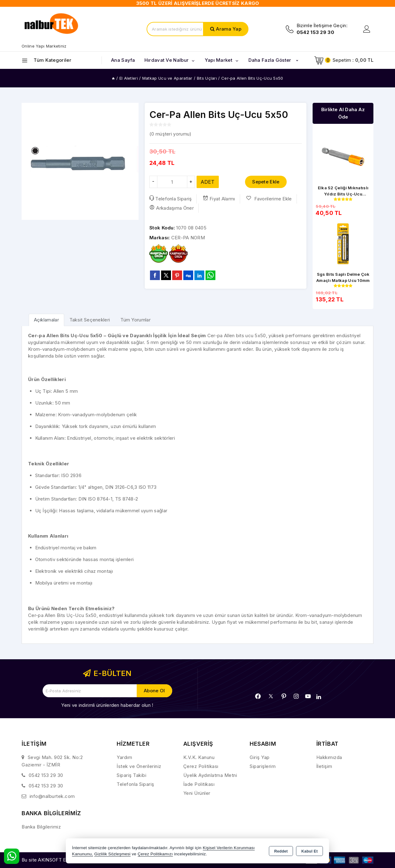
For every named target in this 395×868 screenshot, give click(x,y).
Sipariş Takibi (131, 775)
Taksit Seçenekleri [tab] (90, 320)
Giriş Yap (260, 757)
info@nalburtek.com (52, 796)
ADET (208, 182)
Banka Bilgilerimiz (41, 827)
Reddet (281, 851)
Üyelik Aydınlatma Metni (210, 775)
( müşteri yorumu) (170, 134)
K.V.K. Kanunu (199, 757)
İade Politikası (199, 784)
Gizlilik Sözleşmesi (112, 854)
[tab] (46, 320)
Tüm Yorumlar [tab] (135, 320)
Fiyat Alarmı (219, 199)
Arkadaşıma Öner (172, 208)
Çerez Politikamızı (155, 854)
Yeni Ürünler (197, 793)
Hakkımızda (329, 757)
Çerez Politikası (201, 766)
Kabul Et (310, 851)
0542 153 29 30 (46, 775)
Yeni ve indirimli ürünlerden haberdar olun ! (107, 705)
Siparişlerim (263, 766)
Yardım (124, 757)
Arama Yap (229, 29)
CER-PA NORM (188, 238)
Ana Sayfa (123, 60)
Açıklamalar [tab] (46, 320)
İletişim (324, 766)
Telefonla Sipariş (170, 199)
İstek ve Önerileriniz (139, 766)
